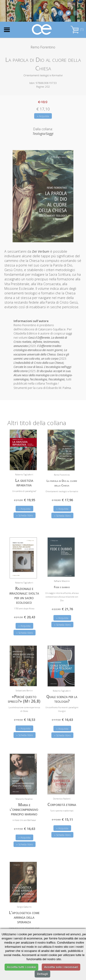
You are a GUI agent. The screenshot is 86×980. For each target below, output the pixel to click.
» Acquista (43, 116)
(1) (77, 29)
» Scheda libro (25, 514)
